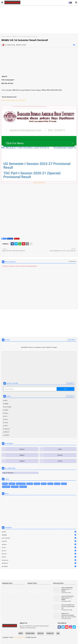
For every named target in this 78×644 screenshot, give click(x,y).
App (58, 633)
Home (3, 36)
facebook (22, 449)
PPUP (6, 426)
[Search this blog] (30, 389)
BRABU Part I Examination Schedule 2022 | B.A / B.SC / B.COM (69, 615)
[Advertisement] (39, 20)
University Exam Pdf (19, 637)
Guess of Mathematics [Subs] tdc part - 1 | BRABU (68, 598)
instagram (22, 461)
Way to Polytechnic (8, 473)
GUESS (7, 410)
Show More (72, 340)
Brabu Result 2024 (39, 182)
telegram (22, 455)
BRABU (7, 404)
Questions (10, 239)
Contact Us (50, 633)
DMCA (21, 633)
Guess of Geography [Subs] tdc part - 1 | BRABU (67, 589)
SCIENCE (7, 435)
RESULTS (9, 36)
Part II (6, 419)
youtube (60, 461)
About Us (41, 633)
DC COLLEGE (8, 407)
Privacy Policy (30, 633)
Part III (6, 423)
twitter (60, 449)
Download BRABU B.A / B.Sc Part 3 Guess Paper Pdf (68, 607)
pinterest (60, 455)
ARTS (6, 401)
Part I (6, 416)
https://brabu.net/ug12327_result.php (13, 100)
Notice (6, 413)
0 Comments (72, 261)
